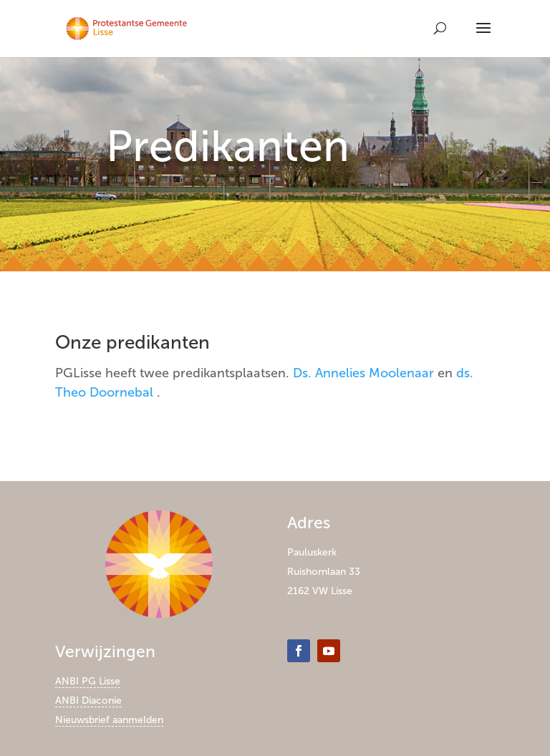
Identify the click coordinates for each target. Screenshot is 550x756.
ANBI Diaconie (88, 701)
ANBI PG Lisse (88, 681)
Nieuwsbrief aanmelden (109, 720)
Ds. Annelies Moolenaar (363, 373)
